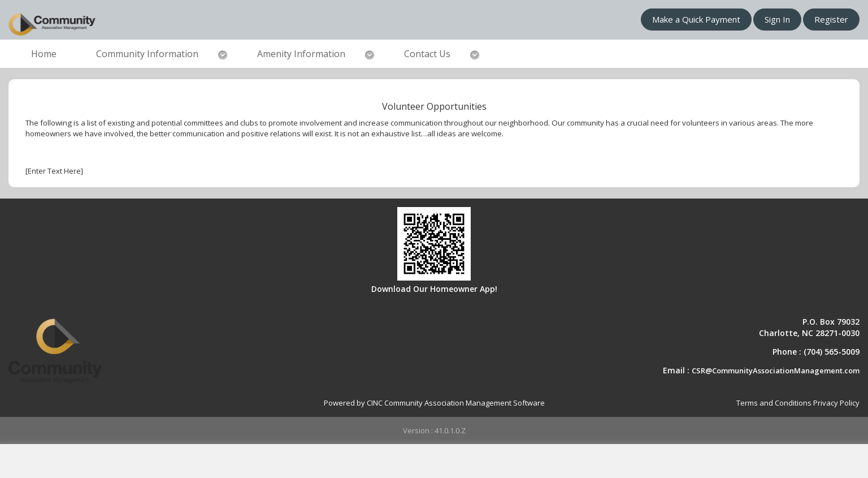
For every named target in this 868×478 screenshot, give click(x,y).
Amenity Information (301, 54)
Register (831, 19)
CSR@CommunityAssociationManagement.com (776, 371)
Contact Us (427, 54)
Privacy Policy (836, 403)
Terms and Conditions (774, 403)
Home (44, 54)
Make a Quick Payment (696, 19)
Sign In (777, 19)
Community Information (147, 54)
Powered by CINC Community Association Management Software (434, 403)
